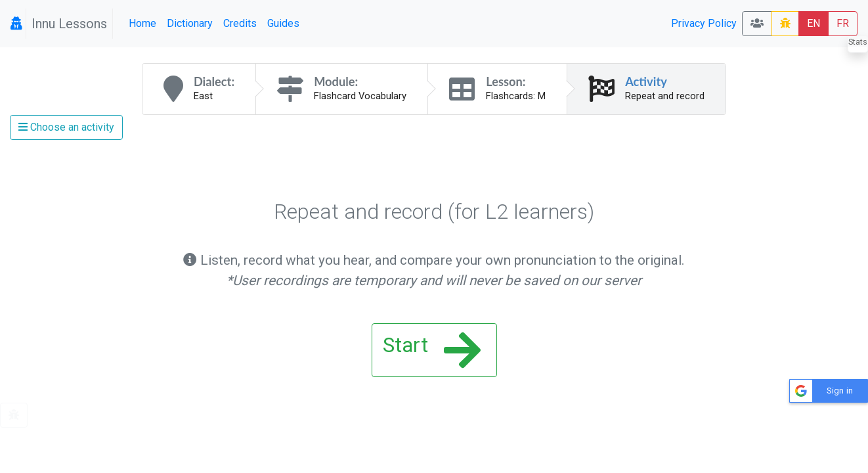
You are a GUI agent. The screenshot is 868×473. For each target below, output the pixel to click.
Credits (240, 23)
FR (843, 23)
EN (814, 23)
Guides (283, 23)
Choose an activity (66, 127)
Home (142, 23)
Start (432, 350)
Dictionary (190, 23)
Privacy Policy (704, 23)
